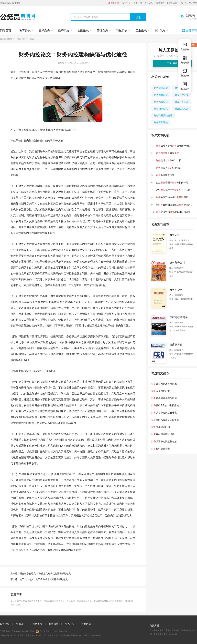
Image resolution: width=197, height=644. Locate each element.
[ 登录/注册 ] (173, 3)
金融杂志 (83, 31)
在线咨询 (191, 17)
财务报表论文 (161, 109)
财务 (24, 141)
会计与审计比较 (169, 160)
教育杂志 (25, 31)
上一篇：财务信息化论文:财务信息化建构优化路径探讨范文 (41, 573)
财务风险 (167, 153)
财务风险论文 (161, 102)
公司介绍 (5, 624)
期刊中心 (126, 3)
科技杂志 (122, 31)
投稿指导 (160, 3)
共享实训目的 (161, 427)
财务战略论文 (182, 109)
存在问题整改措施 (163, 434)
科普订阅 (138, 3)
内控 (95, 285)
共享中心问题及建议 (164, 413)
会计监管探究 (165, 175)
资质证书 (21, 624)
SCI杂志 (149, 3)
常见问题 (86, 624)
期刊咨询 (37, 624)
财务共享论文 (182, 102)
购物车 (115, 3)
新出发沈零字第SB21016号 (30, 635)
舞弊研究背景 (161, 449)
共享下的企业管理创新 (172, 197)
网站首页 (6, 31)
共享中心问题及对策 (164, 441)
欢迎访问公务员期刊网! (10, 3)
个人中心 (70, 624)
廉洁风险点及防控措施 (165, 420)
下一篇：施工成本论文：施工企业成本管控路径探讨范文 (39, 579)
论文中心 (21, 39)
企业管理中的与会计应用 (173, 190)
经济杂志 (64, 31)
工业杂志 (141, 31)
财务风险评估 (161, 122)
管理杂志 (102, 31)
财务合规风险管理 (163, 115)
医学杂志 (44, 31)
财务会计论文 (182, 95)
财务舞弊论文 (161, 95)
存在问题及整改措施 (164, 384)
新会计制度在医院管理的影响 (175, 205)
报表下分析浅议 (169, 168)
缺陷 (58, 169)
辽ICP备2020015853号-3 (23, 631)
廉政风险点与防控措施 (165, 405)
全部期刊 (191, 31)
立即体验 (172, 63)
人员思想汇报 (161, 391)
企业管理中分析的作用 (172, 183)
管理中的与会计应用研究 (173, 212)
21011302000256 (59, 631)
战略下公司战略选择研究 (173, 146)
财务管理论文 (161, 88)
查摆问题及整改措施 (164, 398)
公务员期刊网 (6, 39)
